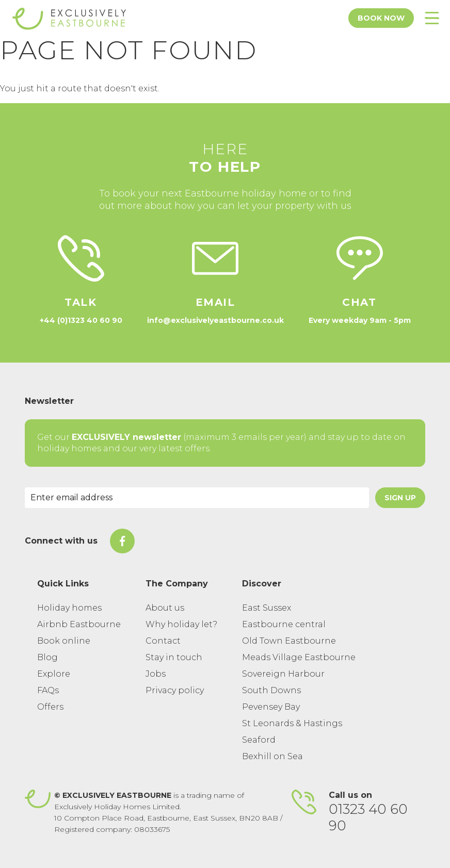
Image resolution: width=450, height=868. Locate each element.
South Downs (271, 690)
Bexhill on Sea (272, 756)
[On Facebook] (122, 541)
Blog (47, 657)
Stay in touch (174, 657)
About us (165, 608)
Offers (50, 707)
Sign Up (400, 498)
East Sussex (267, 608)
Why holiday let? (181, 624)
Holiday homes (69, 608)
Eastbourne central (284, 624)
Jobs (156, 674)
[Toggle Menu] (432, 18)
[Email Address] (197, 498)
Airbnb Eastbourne (79, 624)
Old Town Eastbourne (289, 641)
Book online (64, 641)
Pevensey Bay (271, 707)
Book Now (381, 18)
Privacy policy (175, 690)
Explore (54, 674)
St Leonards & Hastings (292, 723)
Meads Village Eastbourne (299, 657)
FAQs (48, 690)
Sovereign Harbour (283, 674)
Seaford (259, 740)
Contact (163, 641)
